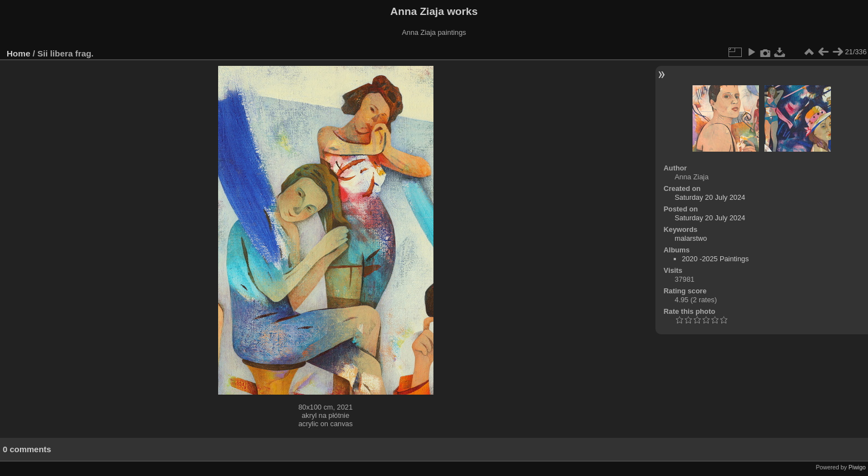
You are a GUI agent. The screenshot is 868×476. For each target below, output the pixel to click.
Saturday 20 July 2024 (710, 197)
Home (19, 53)
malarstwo (691, 238)
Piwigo (857, 467)
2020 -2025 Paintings (715, 259)
